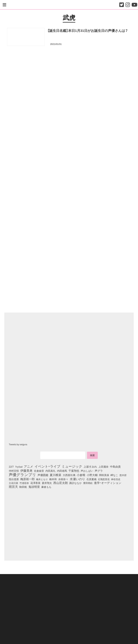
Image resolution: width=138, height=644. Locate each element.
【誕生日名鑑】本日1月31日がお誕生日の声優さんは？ (88, 30)
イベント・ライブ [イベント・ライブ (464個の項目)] (47, 466)
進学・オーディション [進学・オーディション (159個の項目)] (108, 483)
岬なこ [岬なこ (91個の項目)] (114, 475)
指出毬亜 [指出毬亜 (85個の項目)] (14, 479)
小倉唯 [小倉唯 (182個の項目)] (81, 475)
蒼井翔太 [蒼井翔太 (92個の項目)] (47, 483)
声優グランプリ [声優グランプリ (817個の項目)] (22, 474)
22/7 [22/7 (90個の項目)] (11, 467)
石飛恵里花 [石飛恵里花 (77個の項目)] (104, 479)
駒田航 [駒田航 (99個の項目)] (23, 487)
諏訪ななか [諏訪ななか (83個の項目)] (75, 483)
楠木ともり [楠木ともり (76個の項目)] (42, 479)
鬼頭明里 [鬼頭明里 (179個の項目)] (34, 487)
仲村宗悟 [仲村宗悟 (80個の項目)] (14, 471)
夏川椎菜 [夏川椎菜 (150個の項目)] (56, 475)
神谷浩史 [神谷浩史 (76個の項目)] (116, 479)
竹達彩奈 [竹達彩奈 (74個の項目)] (24, 483)
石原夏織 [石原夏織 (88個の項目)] (91, 479)
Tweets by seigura (18, 444)
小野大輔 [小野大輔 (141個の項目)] (92, 475)
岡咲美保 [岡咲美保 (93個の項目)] (104, 475)
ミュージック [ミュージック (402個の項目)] (72, 466)
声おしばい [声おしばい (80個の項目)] (87, 471)
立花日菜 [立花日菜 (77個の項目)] (13, 483)
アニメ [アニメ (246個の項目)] (28, 466)
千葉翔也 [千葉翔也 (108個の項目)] (74, 471)
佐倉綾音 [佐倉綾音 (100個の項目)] (39, 471)
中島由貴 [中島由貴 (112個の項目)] (115, 467)
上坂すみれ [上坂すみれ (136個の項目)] (90, 467)
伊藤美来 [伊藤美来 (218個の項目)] (26, 470)
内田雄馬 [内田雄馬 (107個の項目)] (62, 471)
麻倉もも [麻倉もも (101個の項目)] (46, 487)
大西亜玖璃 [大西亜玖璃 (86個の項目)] (69, 475)
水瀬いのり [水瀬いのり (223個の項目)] (77, 479)
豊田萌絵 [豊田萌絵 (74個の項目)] (88, 483)
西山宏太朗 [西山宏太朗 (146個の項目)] (61, 483)
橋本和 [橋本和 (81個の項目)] (53, 479)
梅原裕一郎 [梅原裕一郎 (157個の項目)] (27, 479)
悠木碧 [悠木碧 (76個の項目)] (123, 475)
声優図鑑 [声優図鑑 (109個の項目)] (43, 475)
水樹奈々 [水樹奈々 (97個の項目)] (63, 479)
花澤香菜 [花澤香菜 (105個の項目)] (35, 483)
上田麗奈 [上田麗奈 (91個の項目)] (103, 467)
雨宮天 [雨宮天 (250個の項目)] (13, 487)
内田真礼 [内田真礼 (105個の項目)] (50, 471)
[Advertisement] (69, 66)
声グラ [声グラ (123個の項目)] (99, 471)
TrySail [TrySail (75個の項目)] (19, 467)
